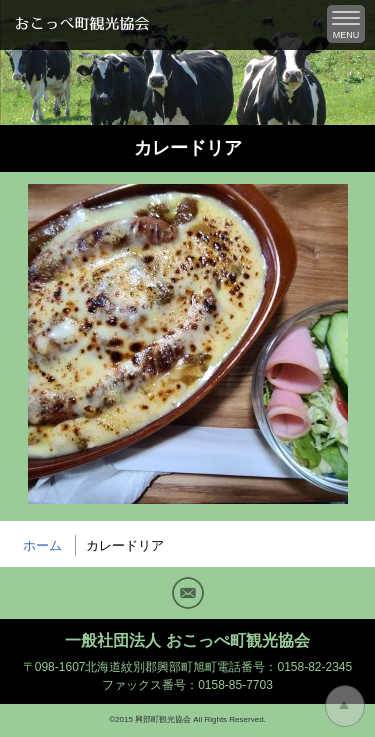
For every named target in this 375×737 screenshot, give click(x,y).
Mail (188, 593)
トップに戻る (345, 706)
